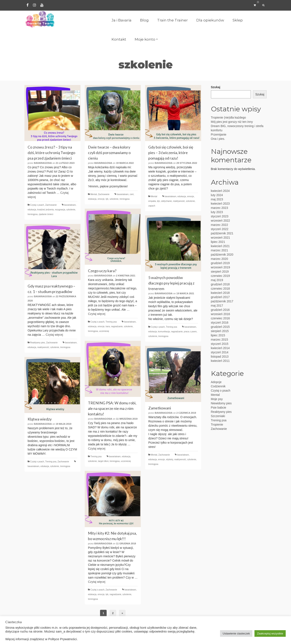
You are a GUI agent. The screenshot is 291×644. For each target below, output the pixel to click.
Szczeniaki (218, 416)
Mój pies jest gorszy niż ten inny (232, 122)
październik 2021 (222, 233)
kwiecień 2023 (220, 204)
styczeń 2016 (220, 323)
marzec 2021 (220, 250)
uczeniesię (104, 331)
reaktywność (179, 201)
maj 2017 (217, 306)
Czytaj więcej (97, 314)
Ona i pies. (218, 139)
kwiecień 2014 (220, 348)
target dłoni (103, 461)
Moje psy (217, 399)
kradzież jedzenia (46, 210)
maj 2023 (217, 199)
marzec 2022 (220, 225)
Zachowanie (51, 205)
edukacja (32, 210)
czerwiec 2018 (220, 289)
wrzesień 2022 (220, 221)
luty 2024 (217, 195)
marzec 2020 (220, 259)
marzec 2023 (220, 208)
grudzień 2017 (220, 297)
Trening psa (111, 322)
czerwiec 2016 (220, 318)
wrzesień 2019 (220, 267)
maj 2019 (217, 280)
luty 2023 (217, 212)
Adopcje (216, 382)
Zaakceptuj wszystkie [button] (270, 633)
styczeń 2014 (220, 352)
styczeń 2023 (220, 216)
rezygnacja (60, 210)
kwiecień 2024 (220, 191)
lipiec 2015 (218, 335)
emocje (101, 199)
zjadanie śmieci (46, 214)
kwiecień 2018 (220, 293)
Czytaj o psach (37, 205)
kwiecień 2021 (220, 246)
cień (132, 194)
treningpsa (33, 214)
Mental (94, 194)
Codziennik (218, 386)
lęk (107, 199)
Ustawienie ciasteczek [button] (236, 633)
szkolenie (71, 210)
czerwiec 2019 (220, 276)
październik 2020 (222, 255)
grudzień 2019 (220, 263)
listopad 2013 (220, 357)
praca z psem (190, 332)
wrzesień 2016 (220, 314)
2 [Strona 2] (113, 613)
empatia (152, 201)
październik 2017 (222, 301)
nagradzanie (117, 326)
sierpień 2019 (220, 272)
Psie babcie (219, 408)
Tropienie (217, 425)
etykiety (170, 459)
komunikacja (164, 332)
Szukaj (216, 87)
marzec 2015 (220, 340)
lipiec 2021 (218, 242)
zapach (152, 206)
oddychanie (166, 201)
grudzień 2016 (220, 310)
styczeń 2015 (220, 344)
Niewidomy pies (221, 403)
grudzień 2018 (220, 284)
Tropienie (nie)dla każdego (228, 117)
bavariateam (70, 205)
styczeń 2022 (220, 229)
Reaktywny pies (38, 343)
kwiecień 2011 (220, 361)
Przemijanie (219, 134)
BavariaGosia (43, 163)
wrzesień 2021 (220, 238)
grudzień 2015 (220, 327)
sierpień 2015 (220, 331)
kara (108, 326)
